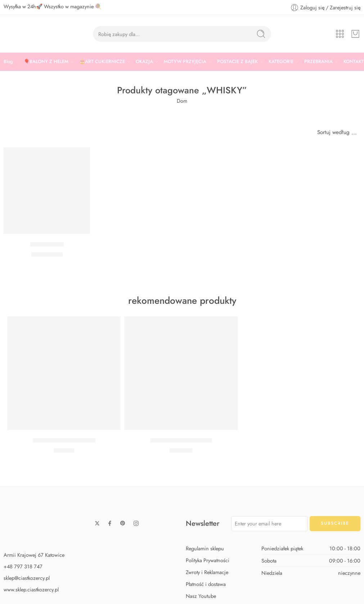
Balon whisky (47, 244)
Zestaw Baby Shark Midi (64, 440)
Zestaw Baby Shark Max (181, 440)
